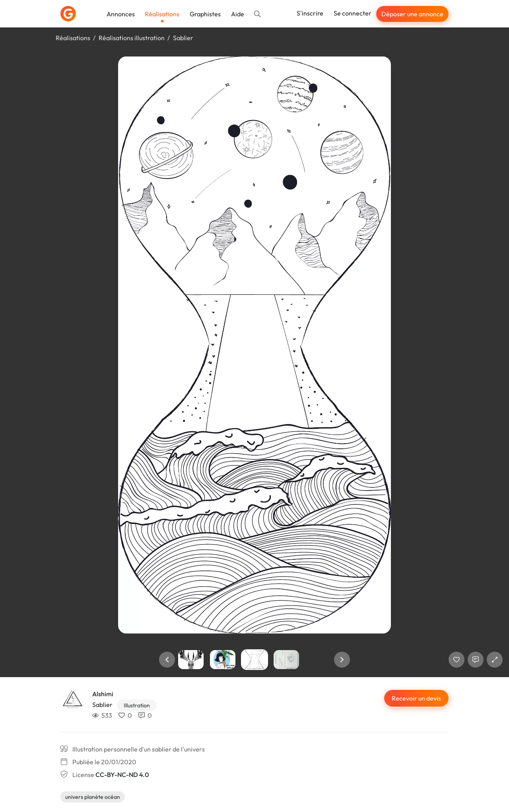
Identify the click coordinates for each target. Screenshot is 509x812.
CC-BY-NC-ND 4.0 (122, 775)
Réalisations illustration (132, 38)
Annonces (121, 14)
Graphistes (205, 14)
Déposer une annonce (412, 14)
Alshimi (103, 694)
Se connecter (353, 13)
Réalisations (162, 14)
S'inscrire (310, 13)
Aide (238, 14)
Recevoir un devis (416, 698)
